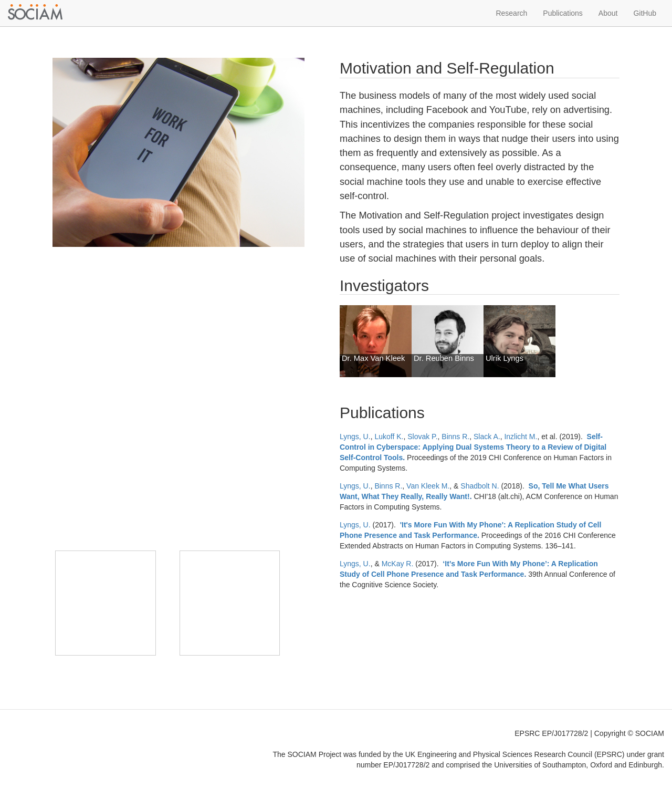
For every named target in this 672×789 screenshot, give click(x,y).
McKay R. (398, 564)
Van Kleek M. (428, 486)
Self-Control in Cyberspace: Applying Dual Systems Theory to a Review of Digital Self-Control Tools (473, 447)
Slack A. (487, 437)
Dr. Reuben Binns (444, 358)
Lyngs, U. (355, 437)
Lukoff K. (389, 437)
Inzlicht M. (521, 437)
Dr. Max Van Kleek (373, 358)
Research (511, 13)
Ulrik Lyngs (505, 358)
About (608, 13)
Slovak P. (422, 437)
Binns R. (455, 437)
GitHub (645, 13)
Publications (563, 13)
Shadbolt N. (480, 486)
